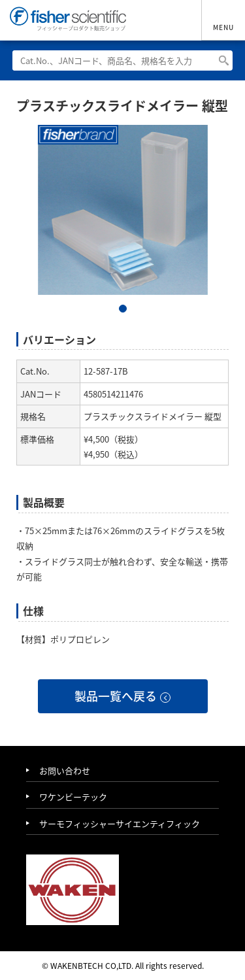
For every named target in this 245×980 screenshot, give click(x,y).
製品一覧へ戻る (116, 696)
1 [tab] (123, 309)
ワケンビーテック (73, 797)
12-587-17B (106, 371)
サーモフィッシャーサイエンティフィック (120, 824)
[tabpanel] (123, 210)
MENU (223, 27)
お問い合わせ (65, 771)
